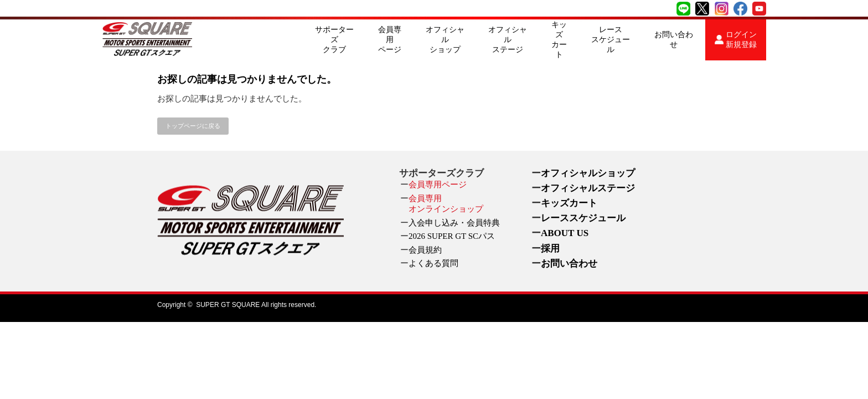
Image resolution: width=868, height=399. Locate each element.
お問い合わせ (674, 40)
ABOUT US (565, 233)
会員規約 (425, 250)
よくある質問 (433, 263)
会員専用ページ (390, 40)
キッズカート (559, 40)
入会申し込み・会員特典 (454, 223)
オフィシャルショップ (445, 40)
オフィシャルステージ (508, 40)
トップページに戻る (193, 126)
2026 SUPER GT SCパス (452, 236)
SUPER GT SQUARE (228, 305)
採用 (550, 249)
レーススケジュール (611, 40)
